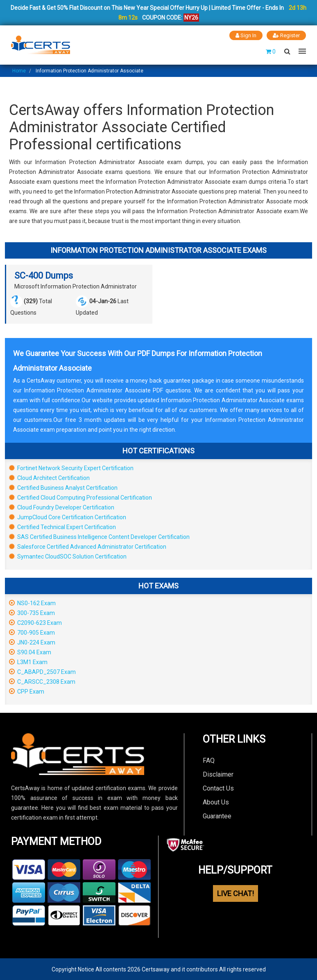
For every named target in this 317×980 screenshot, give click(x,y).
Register (286, 35)
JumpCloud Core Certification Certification (68, 517)
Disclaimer (218, 774)
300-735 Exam (32, 613)
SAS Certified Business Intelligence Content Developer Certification (99, 536)
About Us (216, 802)
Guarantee (217, 816)
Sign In (246, 35)
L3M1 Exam (28, 662)
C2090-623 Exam (35, 622)
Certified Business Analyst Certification (63, 487)
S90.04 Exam (30, 652)
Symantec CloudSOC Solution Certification (68, 556)
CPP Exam (27, 691)
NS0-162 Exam (32, 603)
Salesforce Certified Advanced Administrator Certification (88, 546)
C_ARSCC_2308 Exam (42, 681)
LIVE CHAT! (235, 893)
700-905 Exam (32, 632)
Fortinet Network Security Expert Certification (71, 468)
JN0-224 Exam (32, 642)
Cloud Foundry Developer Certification (62, 507)
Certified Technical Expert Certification (62, 527)
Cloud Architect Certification (49, 478)
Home (19, 70)
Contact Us (218, 788)
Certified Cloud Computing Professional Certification (80, 497)
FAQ (209, 760)
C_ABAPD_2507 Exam (42, 671)
